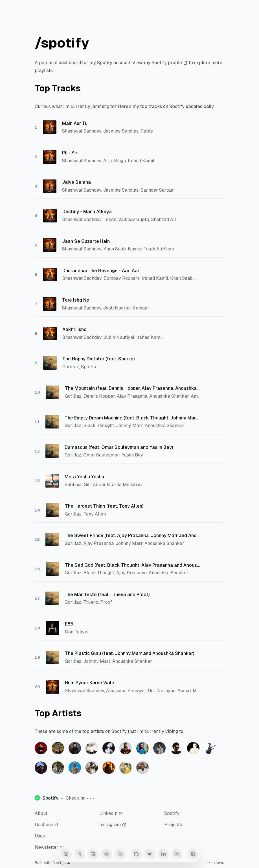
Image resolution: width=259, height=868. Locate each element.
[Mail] (177, 854)
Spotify (172, 813)
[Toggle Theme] (193, 854)
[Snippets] (107, 854)
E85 (69, 624)
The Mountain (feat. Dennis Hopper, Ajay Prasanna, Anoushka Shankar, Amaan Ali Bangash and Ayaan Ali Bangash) (133, 388)
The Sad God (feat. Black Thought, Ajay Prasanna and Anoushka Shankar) (133, 565)
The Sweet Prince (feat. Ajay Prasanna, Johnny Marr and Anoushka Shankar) (132, 535)
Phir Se (70, 153)
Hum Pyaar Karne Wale (90, 683)
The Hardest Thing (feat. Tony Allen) (104, 506)
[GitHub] (136, 854)
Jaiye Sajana (76, 182)
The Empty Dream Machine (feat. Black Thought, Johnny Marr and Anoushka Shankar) (132, 418)
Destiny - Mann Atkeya (87, 212)
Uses (40, 836)
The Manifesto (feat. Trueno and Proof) (107, 595)
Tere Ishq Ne (76, 300)
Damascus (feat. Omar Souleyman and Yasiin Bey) (119, 447)
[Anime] (120, 854)
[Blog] (93, 854)
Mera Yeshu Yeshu (84, 477)
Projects (173, 825)
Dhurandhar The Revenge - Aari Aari (101, 271)
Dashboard (46, 825)
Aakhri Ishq (74, 329)
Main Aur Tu (75, 123)
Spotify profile (170, 63)
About (41, 813)
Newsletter (49, 847)
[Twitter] (150, 854)
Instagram (113, 825)
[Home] (66, 854)
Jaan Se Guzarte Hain (86, 241)
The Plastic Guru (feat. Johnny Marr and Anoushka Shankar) (130, 653)
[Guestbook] (80, 854)
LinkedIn (111, 813)
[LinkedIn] (163, 854)
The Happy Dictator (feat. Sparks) (99, 359)
